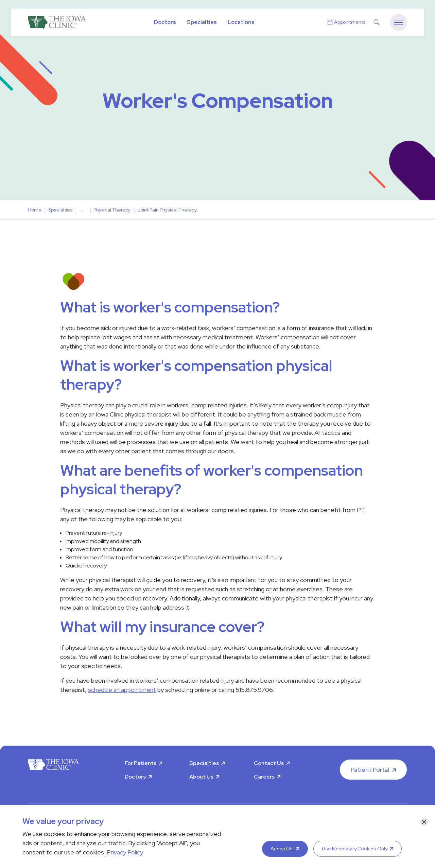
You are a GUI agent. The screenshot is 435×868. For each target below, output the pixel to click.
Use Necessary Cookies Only (355, 849)
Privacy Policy (125, 852)
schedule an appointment (122, 690)
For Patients (141, 763)
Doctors (165, 22)
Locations (241, 22)
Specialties (202, 22)
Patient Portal (370, 770)
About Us (201, 777)
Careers (264, 777)
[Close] (424, 822)
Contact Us (269, 763)
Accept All (282, 849)
